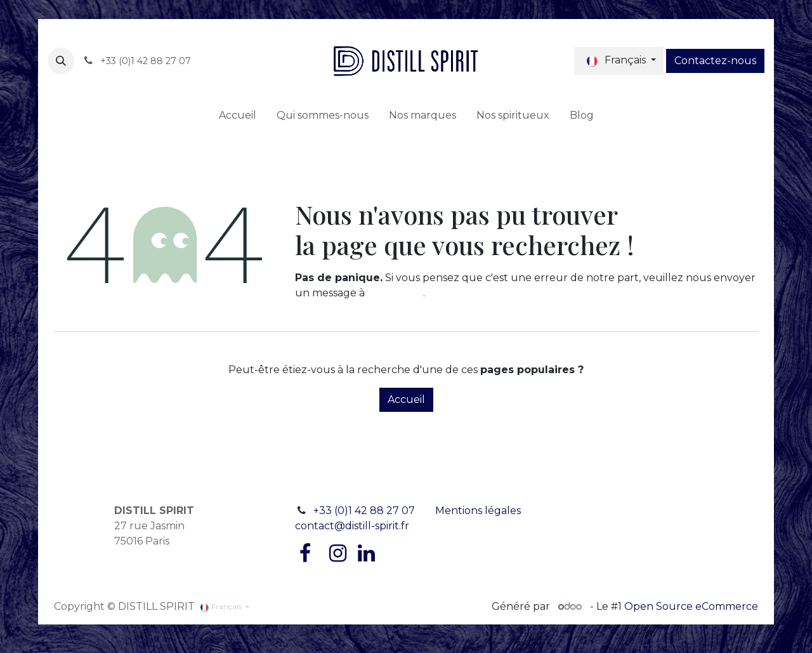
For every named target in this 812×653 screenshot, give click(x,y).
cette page (395, 293)
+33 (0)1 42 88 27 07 (364, 511)
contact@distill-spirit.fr (352, 526)
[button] (61, 61)
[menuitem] (238, 115)
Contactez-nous (715, 61)
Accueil (406, 399)
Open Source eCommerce (691, 606)
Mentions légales (478, 511)
